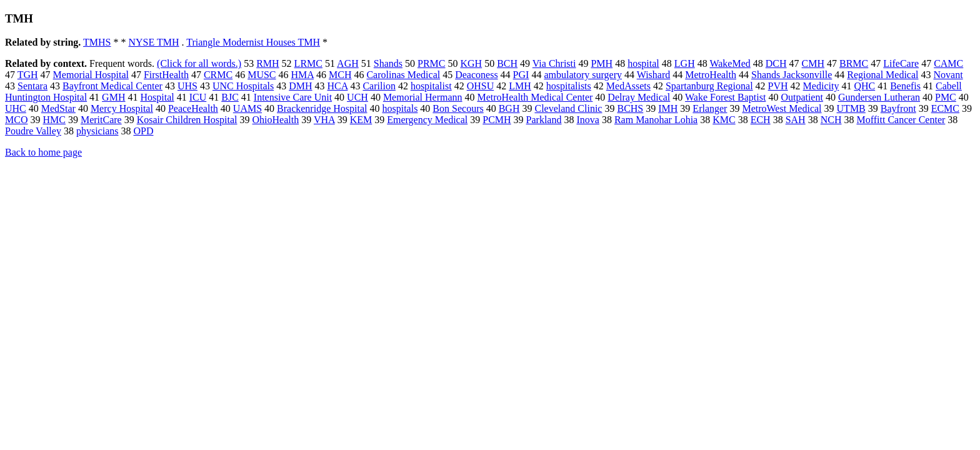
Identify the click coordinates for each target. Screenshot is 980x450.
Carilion (379, 86)
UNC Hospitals (243, 86)
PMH (602, 63)
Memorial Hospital (91, 75)
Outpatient (802, 97)
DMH (300, 86)
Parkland (544, 120)
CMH (813, 63)
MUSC (262, 75)
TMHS (97, 42)
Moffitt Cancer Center (901, 120)
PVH (778, 86)
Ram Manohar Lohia (656, 120)
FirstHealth (166, 75)
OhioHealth (276, 120)
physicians (97, 131)
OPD (143, 131)
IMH (668, 108)
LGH (685, 63)
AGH (348, 63)
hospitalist (431, 86)
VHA (324, 120)
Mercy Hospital (122, 108)
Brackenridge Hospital (322, 108)
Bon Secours (458, 108)
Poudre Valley (33, 131)
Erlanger (710, 108)
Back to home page (43, 152)
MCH (340, 75)
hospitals (400, 108)
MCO (16, 120)
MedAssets (628, 86)
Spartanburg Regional (709, 86)
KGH (471, 63)
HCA (338, 86)
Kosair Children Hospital (187, 120)
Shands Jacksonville (792, 75)
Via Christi (554, 63)
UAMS (247, 108)
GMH (113, 97)
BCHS (630, 108)
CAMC (948, 63)
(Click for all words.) (199, 63)
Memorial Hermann (423, 97)
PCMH (497, 120)
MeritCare (101, 120)
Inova (587, 120)
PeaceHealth (193, 108)
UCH (357, 97)
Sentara (32, 86)
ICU (198, 97)
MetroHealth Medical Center (535, 97)
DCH (776, 63)
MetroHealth (711, 75)
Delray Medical (639, 97)
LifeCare (901, 63)
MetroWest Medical (782, 108)
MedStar (58, 108)
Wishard (654, 75)
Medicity (821, 86)
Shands (388, 63)
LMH (520, 86)
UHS (187, 86)
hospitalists (569, 86)
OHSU (481, 86)
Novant (948, 75)
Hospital (157, 97)
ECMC (945, 108)
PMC (946, 97)
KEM (361, 120)
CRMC (218, 75)
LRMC (308, 63)
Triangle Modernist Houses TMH (253, 42)
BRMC (854, 63)
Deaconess (476, 75)
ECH (761, 120)
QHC (864, 86)
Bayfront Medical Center (112, 86)
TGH (28, 75)
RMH (267, 63)
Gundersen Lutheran (879, 97)
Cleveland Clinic (568, 108)
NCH (831, 120)
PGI (521, 75)
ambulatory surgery (583, 75)
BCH (507, 63)
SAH (796, 120)
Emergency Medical (427, 120)
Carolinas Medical (403, 75)
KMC (724, 120)
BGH (509, 108)
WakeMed (730, 63)
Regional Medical (882, 75)
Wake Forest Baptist (725, 97)
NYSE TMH (154, 42)
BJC (230, 97)
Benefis (905, 86)
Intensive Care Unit (293, 97)
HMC (54, 120)
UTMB (851, 108)
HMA (302, 75)
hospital (643, 63)
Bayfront (898, 108)
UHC (16, 108)
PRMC (431, 63)
